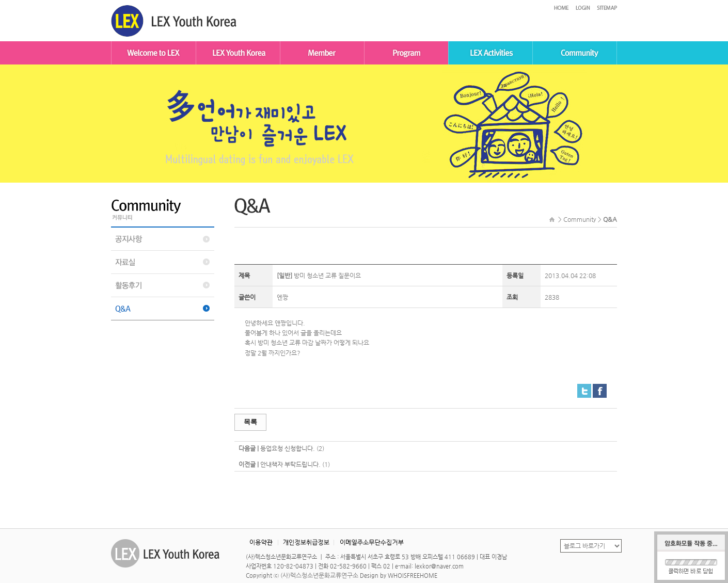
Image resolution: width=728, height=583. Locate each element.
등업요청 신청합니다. (288, 448)
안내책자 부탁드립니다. (290, 464)
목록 (250, 422)
